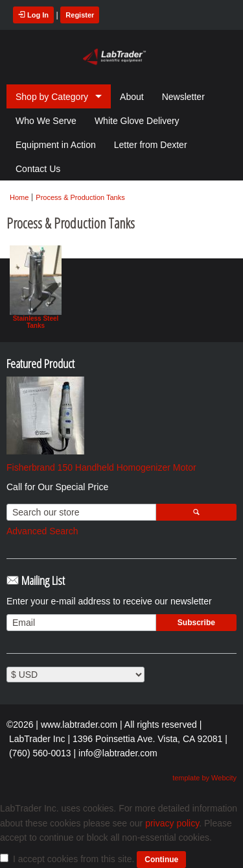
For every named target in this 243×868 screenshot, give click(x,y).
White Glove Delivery (137, 121)
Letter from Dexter (151, 145)
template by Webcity (204, 778)
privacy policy (172, 823)
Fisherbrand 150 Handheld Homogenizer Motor (101, 467)
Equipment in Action (56, 145)
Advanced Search (42, 531)
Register (80, 15)
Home (19, 197)
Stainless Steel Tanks (36, 287)
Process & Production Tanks (80, 197)
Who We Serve (46, 121)
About (132, 97)
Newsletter (183, 97)
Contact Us (38, 169)
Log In (33, 15)
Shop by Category (52, 97)
